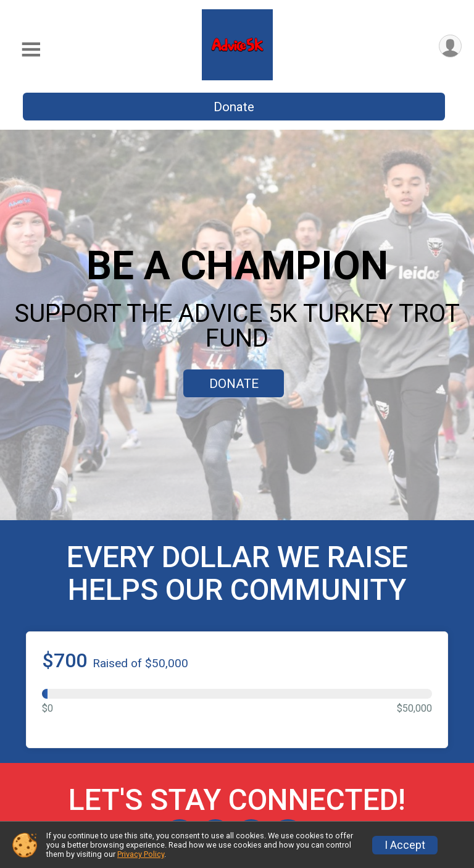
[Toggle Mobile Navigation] (31, 50)
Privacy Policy (141, 854)
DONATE (234, 384)
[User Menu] (450, 46)
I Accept (405, 845)
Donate (234, 107)
